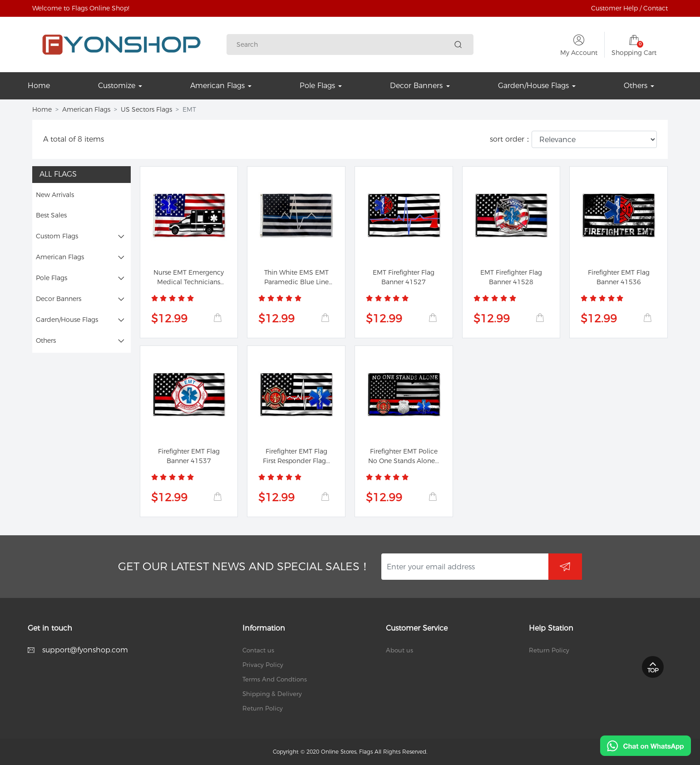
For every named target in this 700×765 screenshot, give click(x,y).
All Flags (58, 174)
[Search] (344, 45)
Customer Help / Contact (629, 8)
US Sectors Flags (146, 109)
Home (42, 109)
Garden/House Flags (67, 320)
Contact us (258, 650)
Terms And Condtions (275, 679)
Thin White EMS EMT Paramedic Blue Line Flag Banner (296, 282)
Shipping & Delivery (272, 694)
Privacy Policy (263, 665)
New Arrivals (55, 195)
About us (399, 650)
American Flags (86, 109)
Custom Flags (57, 236)
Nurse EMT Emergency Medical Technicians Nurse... (189, 282)
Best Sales (51, 215)
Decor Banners (59, 299)
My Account (579, 53)
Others (46, 341)
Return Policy (263, 708)
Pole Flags (52, 278)
